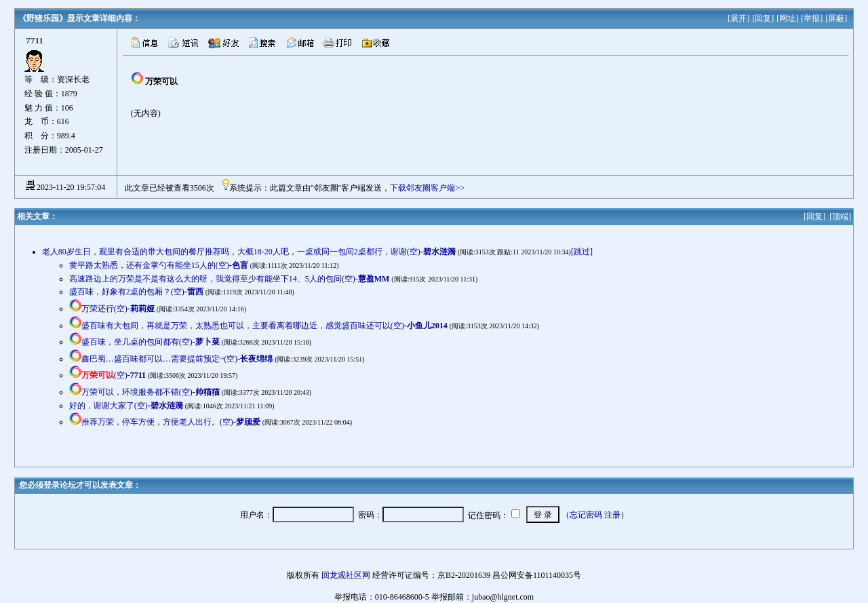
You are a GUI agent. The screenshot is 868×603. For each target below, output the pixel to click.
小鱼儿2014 (427, 326)
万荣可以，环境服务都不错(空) (137, 392)
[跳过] (582, 252)
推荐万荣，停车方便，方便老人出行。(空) (157, 422)
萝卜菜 (208, 342)
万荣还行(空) (104, 309)
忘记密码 (586, 515)
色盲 (240, 265)
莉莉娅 (142, 309)
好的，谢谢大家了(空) (108, 406)
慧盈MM (374, 279)
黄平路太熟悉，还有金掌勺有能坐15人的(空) (149, 265)
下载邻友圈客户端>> (427, 188)
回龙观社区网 (346, 575)
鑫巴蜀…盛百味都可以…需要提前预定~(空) (159, 359)
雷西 (195, 292)
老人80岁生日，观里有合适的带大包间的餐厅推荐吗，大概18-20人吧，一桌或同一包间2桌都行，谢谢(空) (231, 252)
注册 (612, 515)
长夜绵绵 (256, 359)
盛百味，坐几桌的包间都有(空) (137, 342)
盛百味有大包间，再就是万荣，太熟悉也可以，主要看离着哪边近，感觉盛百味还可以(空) (243, 326)
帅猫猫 (208, 392)
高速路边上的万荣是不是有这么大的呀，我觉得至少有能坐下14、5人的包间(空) (212, 279)
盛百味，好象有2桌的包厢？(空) (127, 292)
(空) (104, 375)
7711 (138, 375)
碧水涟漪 (439, 252)
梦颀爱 (248, 422)
